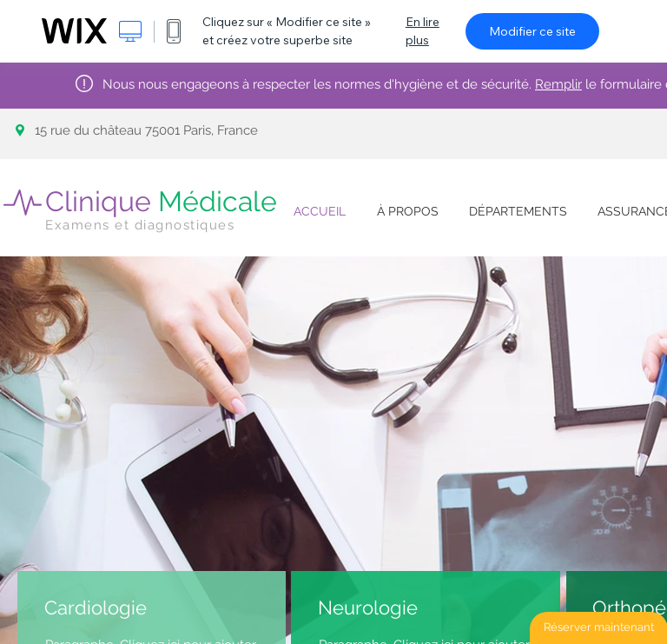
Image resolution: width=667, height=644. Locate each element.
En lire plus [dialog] (423, 31)
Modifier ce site (532, 31)
